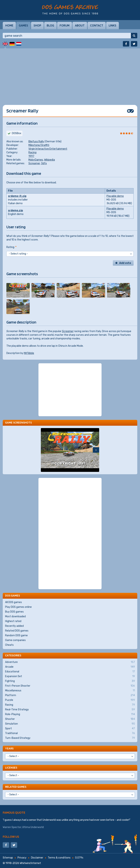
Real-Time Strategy (70, 710)
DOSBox (17, 133)
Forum (65, 25)
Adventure (70, 662)
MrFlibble (29, 353)
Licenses (11, 768)
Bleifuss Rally (36, 142)
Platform (70, 695)
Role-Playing (70, 714)
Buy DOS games (14, 612)
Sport (70, 729)
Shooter (70, 719)
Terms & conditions (59, 858)
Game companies (15, 640)
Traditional (70, 733)
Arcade (70, 667)
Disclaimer (37, 858)
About (80, 25)
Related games (16, 787)
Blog (50, 25)
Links (112, 25)
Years (9, 748)
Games (23, 25)
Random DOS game (16, 635)
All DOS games (13, 602)
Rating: (11, 247)
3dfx (44, 163)
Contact (97, 25)
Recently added (14, 626)
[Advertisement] (70, 74)
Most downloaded (15, 616)
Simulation (70, 724)
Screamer (34, 163)
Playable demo (115, 196)
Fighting (70, 681)
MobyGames (36, 160)
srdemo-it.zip (17, 196)
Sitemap (8, 858)
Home (9, 25)
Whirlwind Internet (30, 863)
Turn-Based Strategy (70, 738)
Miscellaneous (70, 691)
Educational (70, 672)
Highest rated (13, 621)
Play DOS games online (18, 607)
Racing (32, 152)
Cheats (9, 645)
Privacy (22, 858)
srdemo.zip (15, 210)
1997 (31, 156)
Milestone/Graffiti (39, 145)
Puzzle (70, 700)
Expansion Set (70, 676)
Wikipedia (49, 160)
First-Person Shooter (70, 686)
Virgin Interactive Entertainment (48, 149)
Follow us (11, 837)
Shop (37, 25)
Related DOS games (17, 631)
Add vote (125, 263)
